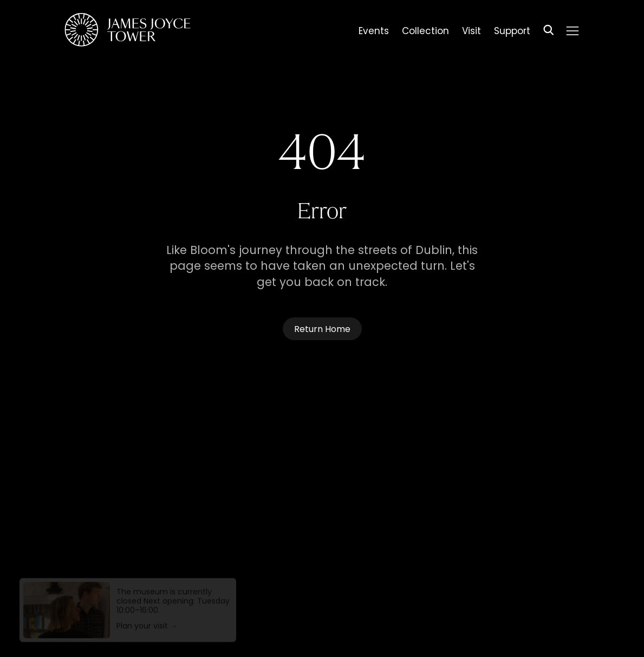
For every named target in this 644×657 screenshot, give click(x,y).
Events (374, 32)
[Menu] (572, 31)
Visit (471, 32)
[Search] (549, 32)
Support (512, 32)
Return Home (322, 330)
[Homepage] (128, 32)
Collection (425, 32)
